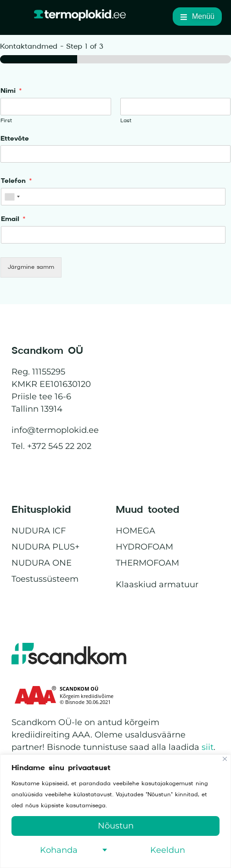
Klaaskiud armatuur (157, 584)
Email (13, 219)
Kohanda (59, 850)
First (6, 121)
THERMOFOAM (147, 563)
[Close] (225, 759)
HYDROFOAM (144, 547)
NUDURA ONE (42, 563)
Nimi (11, 91)
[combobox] (12, 197)
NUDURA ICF (39, 531)
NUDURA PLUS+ (45, 547)
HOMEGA (135, 531)
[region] (115, 811)
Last (126, 121)
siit (208, 747)
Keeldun (168, 850)
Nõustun (116, 826)
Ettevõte (15, 139)
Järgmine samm (31, 267)
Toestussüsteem (45, 579)
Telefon (17, 181)
